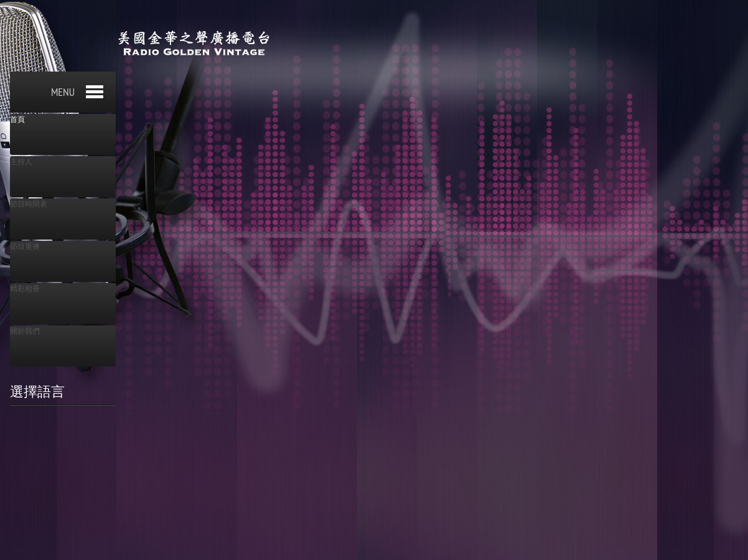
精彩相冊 (25, 289)
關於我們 (25, 331)
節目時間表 (29, 204)
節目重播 (25, 246)
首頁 (17, 119)
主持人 (21, 162)
